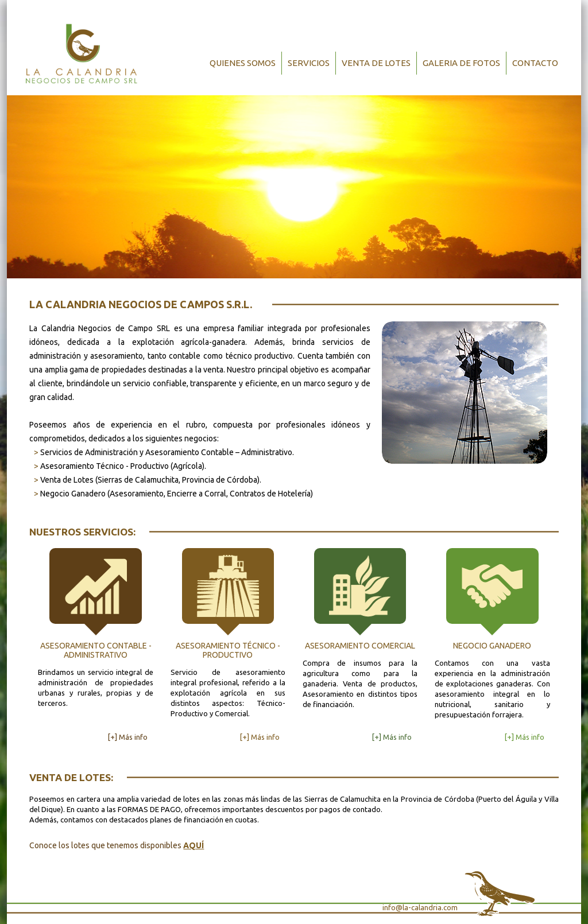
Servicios (309, 63)
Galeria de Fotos (461, 63)
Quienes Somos (243, 63)
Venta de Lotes (376, 63)
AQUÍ (194, 845)
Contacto (535, 63)
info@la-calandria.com (420, 907)
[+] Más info (128, 737)
